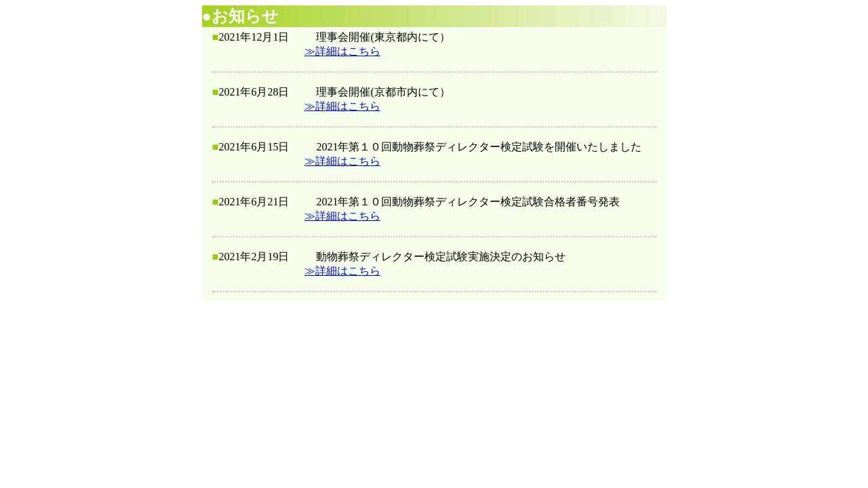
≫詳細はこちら (342, 51)
